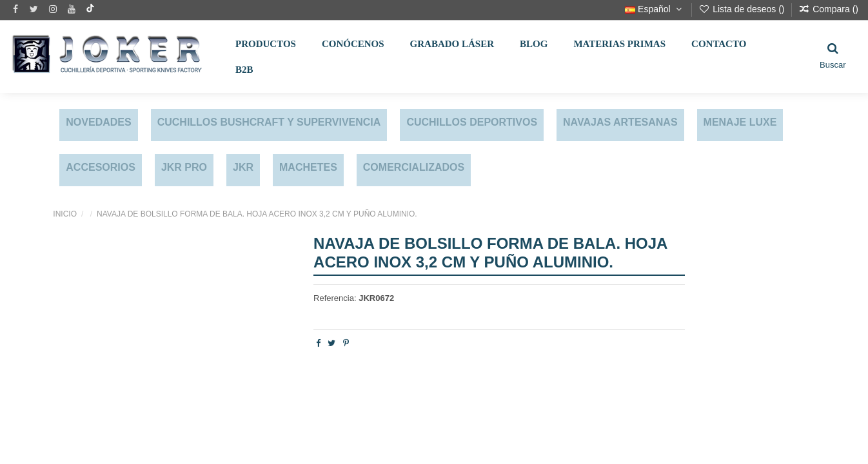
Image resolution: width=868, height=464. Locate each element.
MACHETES (308, 167)
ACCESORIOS (101, 167)
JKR (243, 167)
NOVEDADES (98, 122)
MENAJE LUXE (740, 122)
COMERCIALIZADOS (414, 167)
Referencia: (335, 298)
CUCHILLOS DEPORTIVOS (472, 122)
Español (655, 9)
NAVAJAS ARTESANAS (620, 122)
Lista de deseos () (743, 9)
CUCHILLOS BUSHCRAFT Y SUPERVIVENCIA (269, 122)
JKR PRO (184, 167)
